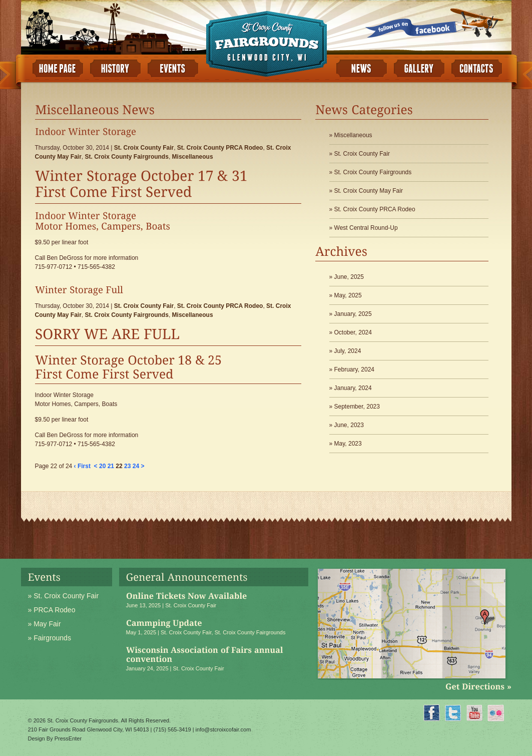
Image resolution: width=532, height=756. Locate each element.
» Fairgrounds (50, 638)
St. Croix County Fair (144, 148)
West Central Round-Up (366, 228)
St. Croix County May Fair (369, 191)
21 (111, 466)
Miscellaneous (193, 157)
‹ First (82, 466)
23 (127, 466)
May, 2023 (348, 444)
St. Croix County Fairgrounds (127, 157)
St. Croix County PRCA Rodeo (220, 148)
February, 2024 (355, 369)
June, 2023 (349, 425)
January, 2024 (353, 388)
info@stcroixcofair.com (223, 729)
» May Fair (45, 624)
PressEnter (68, 738)
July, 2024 (348, 351)
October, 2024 (353, 332)
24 (136, 466)
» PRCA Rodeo (52, 610)
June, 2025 (349, 277)
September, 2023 (357, 407)
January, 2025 (353, 314)
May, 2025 (348, 295)
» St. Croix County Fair (64, 596)
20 (102, 466)
